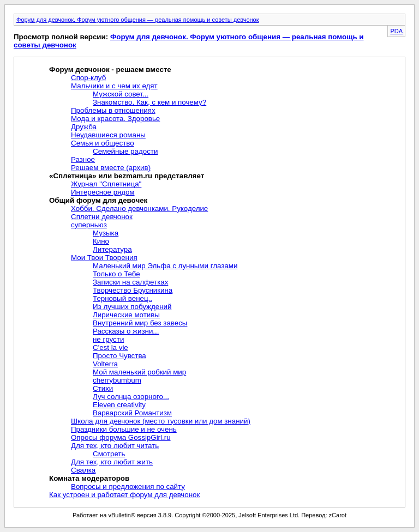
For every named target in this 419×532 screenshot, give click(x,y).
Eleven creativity (119, 405)
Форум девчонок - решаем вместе (110, 69)
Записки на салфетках (130, 282)
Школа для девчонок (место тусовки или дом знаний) (161, 421)
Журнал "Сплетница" (106, 184)
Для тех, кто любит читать (115, 446)
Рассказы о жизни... (126, 331)
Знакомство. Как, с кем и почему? (149, 102)
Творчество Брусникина (133, 290)
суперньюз (89, 225)
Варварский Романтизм (132, 413)
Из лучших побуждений (132, 307)
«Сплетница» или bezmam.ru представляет (127, 176)
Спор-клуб (88, 78)
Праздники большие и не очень (124, 429)
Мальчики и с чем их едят (114, 86)
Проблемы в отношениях (113, 110)
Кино (101, 241)
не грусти (108, 339)
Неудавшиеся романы (108, 135)
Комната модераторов (89, 478)
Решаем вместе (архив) (111, 168)
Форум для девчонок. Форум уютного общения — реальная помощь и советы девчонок (138, 20)
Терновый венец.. (122, 298)
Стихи (103, 388)
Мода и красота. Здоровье (115, 119)
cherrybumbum (117, 380)
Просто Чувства (119, 356)
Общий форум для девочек (98, 200)
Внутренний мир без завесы (140, 323)
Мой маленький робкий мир (139, 372)
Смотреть (109, 454)
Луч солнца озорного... (131, 397)
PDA (396, 31)
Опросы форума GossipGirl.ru (121, 437)
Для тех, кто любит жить (112, 462)
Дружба (84, 127)
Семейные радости (125, 151)
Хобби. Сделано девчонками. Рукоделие (139, 208)
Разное (83, 159)
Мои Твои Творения (104, 258)
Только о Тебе (116, 274)
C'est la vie (110, 347)
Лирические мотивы (126, 315)
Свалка (83, 470)
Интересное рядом (103, 192)
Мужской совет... (121, 94)
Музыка (106, 233)
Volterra (105, 364)
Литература (112, 249)
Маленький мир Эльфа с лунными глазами (165, 266)
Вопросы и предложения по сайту (128, 486)
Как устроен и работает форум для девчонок (124, 495)
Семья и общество (103, 143)
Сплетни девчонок (102, 217)
